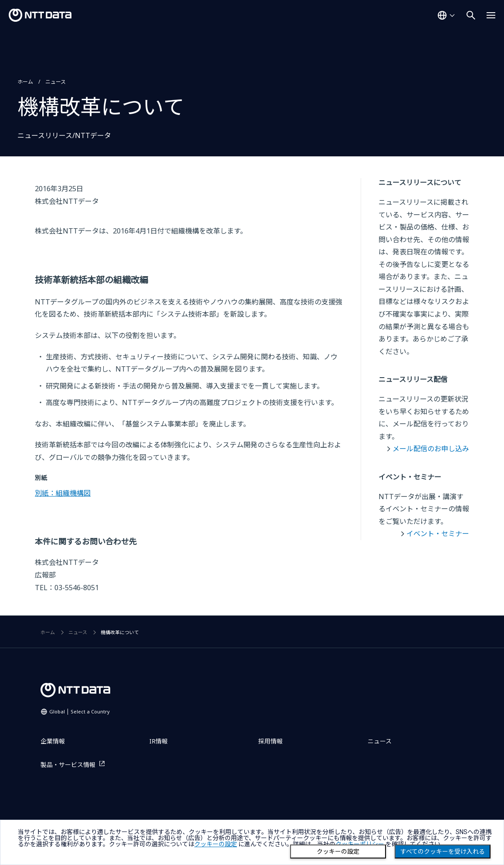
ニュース (56, 82)
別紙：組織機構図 (63, 493)
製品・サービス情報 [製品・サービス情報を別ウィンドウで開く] (68, 765)
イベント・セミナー (438, 534)
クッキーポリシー (360, 844)
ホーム (25, 82)
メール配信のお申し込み (431, 449)
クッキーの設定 (338, 851)
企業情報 (53, 741)
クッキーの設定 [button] (216, 844)
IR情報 (159, 741)
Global (79, 711)
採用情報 (271, 741)
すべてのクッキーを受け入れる (443, 851)
